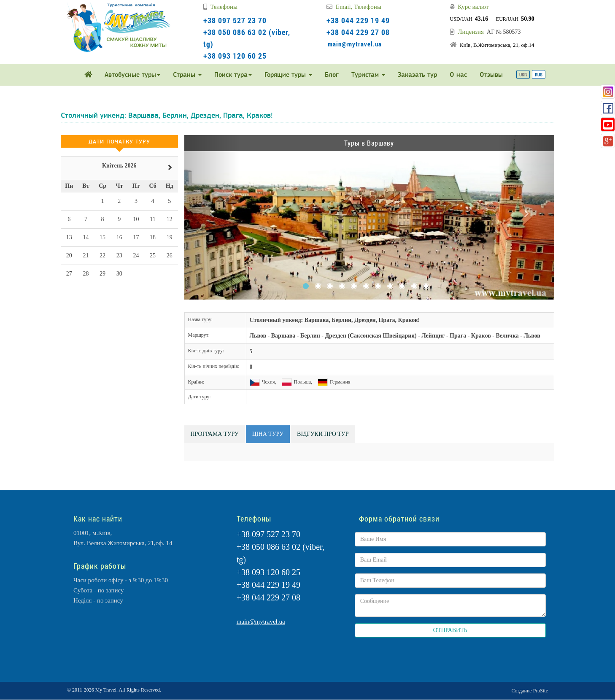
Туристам (368, 74)
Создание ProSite (530, 691)
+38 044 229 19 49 (358, 20)
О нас (458, 74)
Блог (332, 74)
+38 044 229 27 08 (358, 32)
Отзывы (491, 74)
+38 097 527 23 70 (235, 20)
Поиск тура (233, 74)
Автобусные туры (132, 74)
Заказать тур (417, 74)
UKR (523, 74)
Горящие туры (288, 74)
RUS (539, 74)
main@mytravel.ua (355, 44)
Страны (187, 74)
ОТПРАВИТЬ (450, 630)
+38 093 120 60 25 (235, 56)
